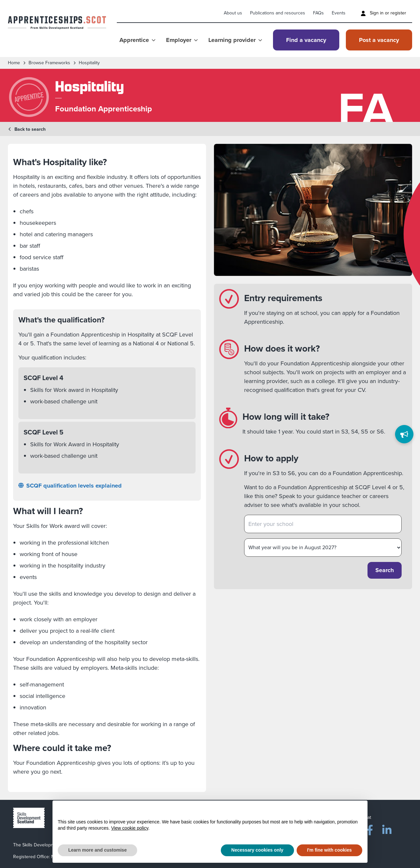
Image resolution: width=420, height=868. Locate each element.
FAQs (318, 13)
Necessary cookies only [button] (257, 850)
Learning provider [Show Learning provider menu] (235, 40)
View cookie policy (130, 828)
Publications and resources (278, 13)
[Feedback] (404, 434)
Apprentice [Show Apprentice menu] (137, 40)
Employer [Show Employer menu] (182, 40)
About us (233, 13)
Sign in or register (383, 13)
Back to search (27, 129)
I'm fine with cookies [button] (329, 850)
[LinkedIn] (387, 829)
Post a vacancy (379, 40)
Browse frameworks (49, 63)
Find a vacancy (306, 40)
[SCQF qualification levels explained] (107, 486)
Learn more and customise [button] (97, 850)
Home (14, 63)
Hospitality (89, 63)
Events (339, 13)
